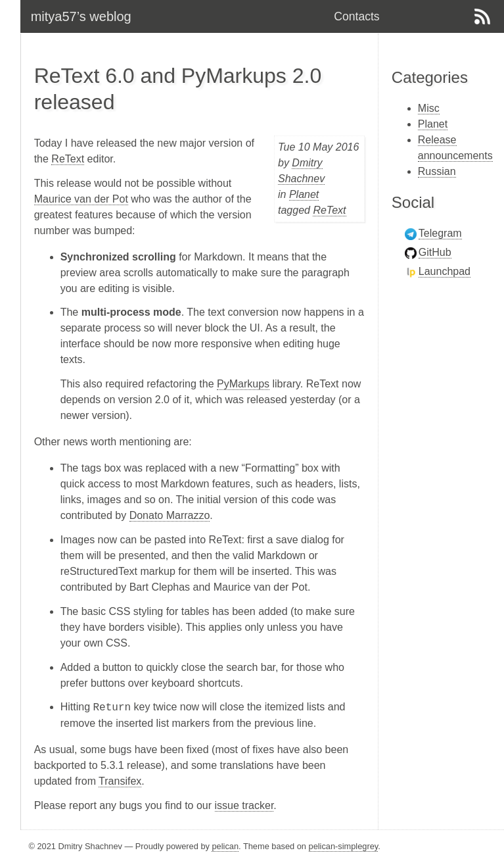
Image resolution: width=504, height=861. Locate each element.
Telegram (440, 233)
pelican (225, 846)
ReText (329, 210)
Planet (304, 194)
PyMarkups (243, 384)
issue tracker (244, 805)
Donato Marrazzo (170, 515)
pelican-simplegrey (344, 846)
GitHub (435, 252)
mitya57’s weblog (81, 16)
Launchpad (445, 271)
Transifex (120, 781)
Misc (429, 108)
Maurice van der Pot (81, 199)
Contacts (356, 16)
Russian (437, 171)
